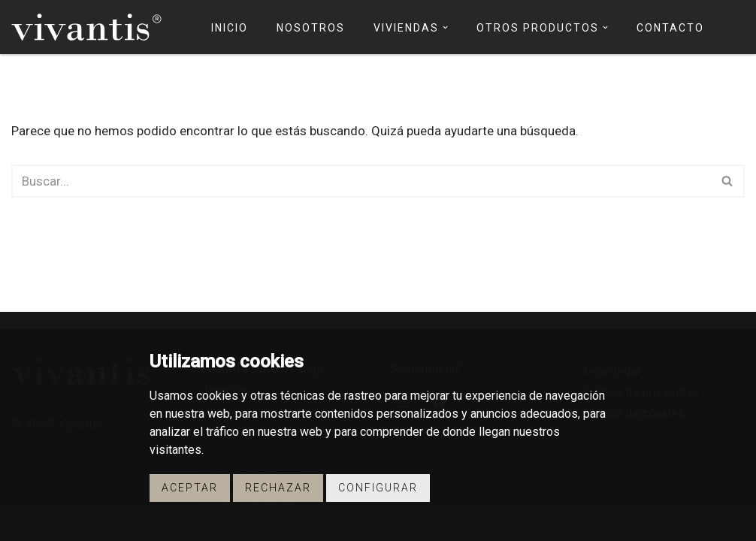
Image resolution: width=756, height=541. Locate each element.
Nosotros (311, 28)
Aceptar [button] (190, 488)
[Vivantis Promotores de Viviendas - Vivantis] (86, 27)
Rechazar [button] (278, 488)
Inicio (230, 28)
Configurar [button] (378, 488)
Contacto (670, 28)
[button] (445, 27)
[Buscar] (361, 181)
